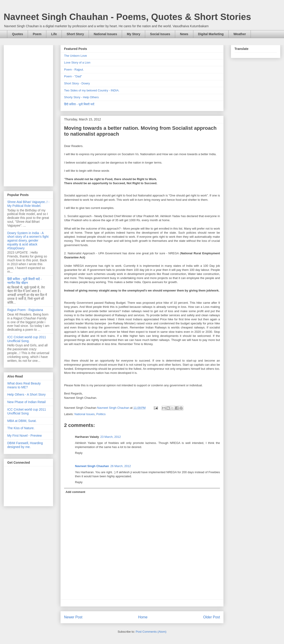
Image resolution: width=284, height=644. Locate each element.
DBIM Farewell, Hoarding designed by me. (25, 445)
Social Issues (160, 34)
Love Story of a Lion (77, 62)
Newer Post (73, 617)
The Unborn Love (75, 56)
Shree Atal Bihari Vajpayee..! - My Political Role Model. (28, 204)
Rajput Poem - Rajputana (25, 310)
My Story (133, 34)
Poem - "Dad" (73, 76)
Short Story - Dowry (77, 83)
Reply (79, 453)
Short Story (75, 34)
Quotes (17, 34)
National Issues (105, 34)
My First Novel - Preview (25, 436)
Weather (240, 34)
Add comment (76, 492)
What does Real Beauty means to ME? (24, 385)
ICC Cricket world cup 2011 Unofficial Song (27, 411)
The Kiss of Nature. (21, 428)
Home (143, 617)
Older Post (212, 617)
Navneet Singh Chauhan (92, 466)
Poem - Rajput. (74, 70)
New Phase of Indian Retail (26, 402)
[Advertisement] (28, 115)
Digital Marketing (211, 34)
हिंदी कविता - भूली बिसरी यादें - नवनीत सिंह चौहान (24, 281)
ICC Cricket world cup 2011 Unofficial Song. (27, 339)
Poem (37, 34)
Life (54, 34)
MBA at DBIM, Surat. (22, 421)
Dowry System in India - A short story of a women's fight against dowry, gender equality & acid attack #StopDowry (28, 241)
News (184, 34)
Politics (101, 414)
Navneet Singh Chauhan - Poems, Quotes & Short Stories (127, 17)
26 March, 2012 (121, 466)
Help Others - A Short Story (26, 394)
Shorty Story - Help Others (81, 97)
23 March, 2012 (111, 437)
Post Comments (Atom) (151, 632)
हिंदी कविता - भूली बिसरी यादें (79, 104)
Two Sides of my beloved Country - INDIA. (92, 90)
